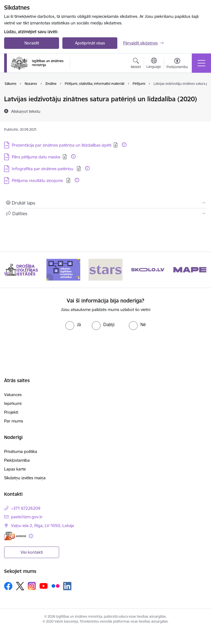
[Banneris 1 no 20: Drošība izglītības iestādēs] (21, 269)
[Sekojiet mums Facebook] (8, 586)
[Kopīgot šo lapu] (105, 214)
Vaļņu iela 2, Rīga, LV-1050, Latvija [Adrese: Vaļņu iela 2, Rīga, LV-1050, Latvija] (42, 526)
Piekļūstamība (17, 460)
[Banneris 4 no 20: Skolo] (148, 269)
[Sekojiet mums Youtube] (44, 586)
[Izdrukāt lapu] (105, 203)
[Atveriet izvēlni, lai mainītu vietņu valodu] (154, 64)
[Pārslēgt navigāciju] (201, 63)
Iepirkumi (13, 403)
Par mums (14, 421)
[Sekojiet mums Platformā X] (20, 586)
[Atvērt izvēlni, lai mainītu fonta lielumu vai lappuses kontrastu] (177, 64)
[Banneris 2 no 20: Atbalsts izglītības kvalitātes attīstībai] (63, 269)
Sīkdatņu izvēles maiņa (25, 478)
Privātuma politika (21, 451)
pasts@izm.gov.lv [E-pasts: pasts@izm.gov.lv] (27, 517)
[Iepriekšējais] (11, 270)
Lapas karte (15, 469)
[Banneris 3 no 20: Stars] (105, 269)
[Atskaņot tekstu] (26, 111)
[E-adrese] (15, 536)
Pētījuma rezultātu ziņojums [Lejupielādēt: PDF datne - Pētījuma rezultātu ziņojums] (38, 180)
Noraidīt (32, 43)
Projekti (11, 412)
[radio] (73, 324)
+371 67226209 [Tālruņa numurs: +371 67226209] (26, 508)
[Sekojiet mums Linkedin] (67, 586)
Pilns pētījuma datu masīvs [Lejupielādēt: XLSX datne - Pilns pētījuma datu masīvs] (36, 157)
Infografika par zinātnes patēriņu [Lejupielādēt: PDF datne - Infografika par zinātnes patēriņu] (43, 169)
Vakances (13, 395)
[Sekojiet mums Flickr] (55, 586)
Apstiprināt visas (90, 43)
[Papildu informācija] (124, 145)
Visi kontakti (32, 552)
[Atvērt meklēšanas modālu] (136, 64)
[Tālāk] (200, 270)
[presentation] (105, 346)
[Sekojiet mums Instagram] (32, 586)
